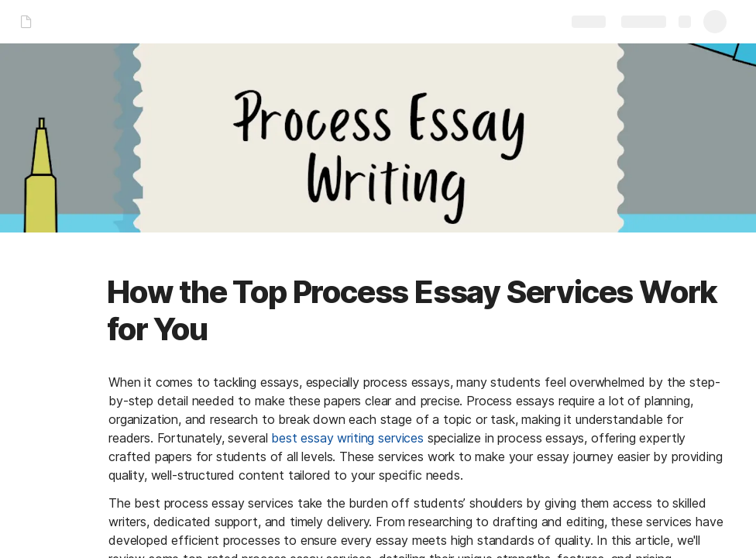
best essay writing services (347, 438)
